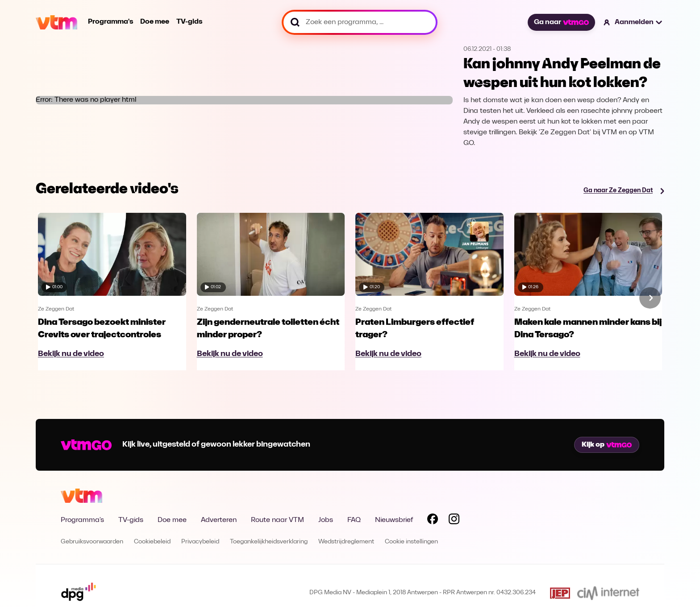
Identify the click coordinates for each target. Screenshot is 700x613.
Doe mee (155, 22)
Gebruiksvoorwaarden (92, 542)
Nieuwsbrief (394, 520)
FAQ (354, 520)
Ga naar (561, 22)
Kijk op (607, 445)
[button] (633, 22)
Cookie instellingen (411, 542)
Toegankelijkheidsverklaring (269, 542)
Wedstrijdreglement (346, 542)
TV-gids (189, 22)
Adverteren (219, 520)
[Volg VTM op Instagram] (454, 521)
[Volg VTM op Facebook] (433, 521)
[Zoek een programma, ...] (360, 22)
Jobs (326, 520)
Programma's (110, 22)
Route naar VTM (277, 520)
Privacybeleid (200, 542)
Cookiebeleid (152, 542)
